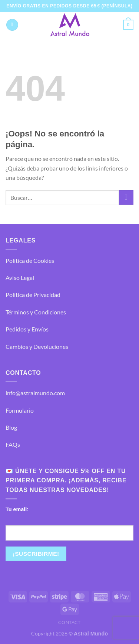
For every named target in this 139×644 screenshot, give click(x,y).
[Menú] (12, 25)
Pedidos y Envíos (27, 329)
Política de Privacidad (33, 295)
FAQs (13, 444)
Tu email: (17, 509)
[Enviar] (126, 197)
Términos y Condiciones (36, 312)
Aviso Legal (20, 278)
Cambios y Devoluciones (37, 346)
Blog (11, 427)
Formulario (20, 410)
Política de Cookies (30, 260)
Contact (69, 622)
